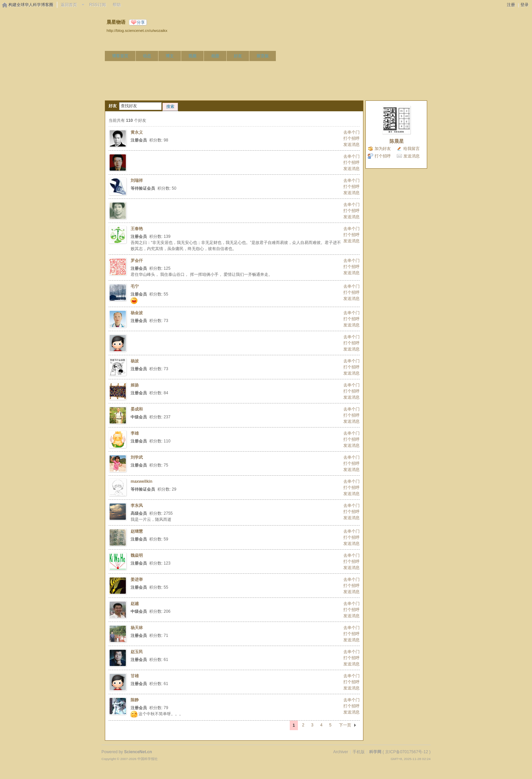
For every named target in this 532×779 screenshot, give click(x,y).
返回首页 (69, 5)
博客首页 (120, 56)
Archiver (341, 752)
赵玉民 (137, 652)
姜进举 (137, 579)
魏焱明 (137, 555)
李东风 (137, 506)
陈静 (135, 700)
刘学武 (137, 457)
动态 (147, 56)
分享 (141, 22)
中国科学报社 (148, 759)
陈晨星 (397, 141)
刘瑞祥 (137, 180)
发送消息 (351, 145)
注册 (511, 5)
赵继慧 (137, 531)
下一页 (345, 725)
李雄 (135, 433)
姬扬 (135, 385)
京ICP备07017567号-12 (407, 752)
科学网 (375, 752)
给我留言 (412, 149)
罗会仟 (137, 261)
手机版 (359, 752)
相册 (215, 56)
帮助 (117, 5)
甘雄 (135, 676)
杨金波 (137, 313)
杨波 (135, 361)
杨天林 (137, 628)
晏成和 (137, 409)
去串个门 (351, 132)
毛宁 (135, 286)
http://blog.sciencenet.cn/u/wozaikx (137, 30)
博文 (170, 56)
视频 (192, 56)
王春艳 (137, 229)
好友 (238, 56)
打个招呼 (351, 138)
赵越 (135, 604)
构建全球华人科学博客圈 (31, 5)
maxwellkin (141, 481)
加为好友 (383, 149)
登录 (525, 5)
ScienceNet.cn (138, 752)
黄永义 (137, 132)
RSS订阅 (98, 5)
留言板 (263, 56)
